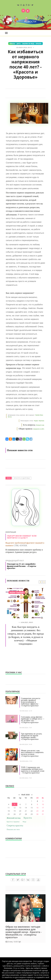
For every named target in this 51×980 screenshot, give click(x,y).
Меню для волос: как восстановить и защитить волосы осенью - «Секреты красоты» (32, 753)
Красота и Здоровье (22, 478)
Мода (24, 822)
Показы (12, 44)
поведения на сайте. (39, 429)
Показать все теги (13, 829)
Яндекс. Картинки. (39, 421)
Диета (19, 44)
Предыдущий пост (25, 565)
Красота (39, 44)
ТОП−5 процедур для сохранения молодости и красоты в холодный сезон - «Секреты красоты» (33, 770)
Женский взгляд (14, 818)
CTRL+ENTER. (20, 545)
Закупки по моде (28, 44)
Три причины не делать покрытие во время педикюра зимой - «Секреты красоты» (31, 736)
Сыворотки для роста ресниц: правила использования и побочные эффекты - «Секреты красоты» (31, 702)
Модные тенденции (17, 592)
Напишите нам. (40, 425)
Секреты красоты (15, 826)
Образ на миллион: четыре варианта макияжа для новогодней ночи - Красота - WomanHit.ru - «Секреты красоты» (24, 932)
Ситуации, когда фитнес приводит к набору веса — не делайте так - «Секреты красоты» (33, 720)
